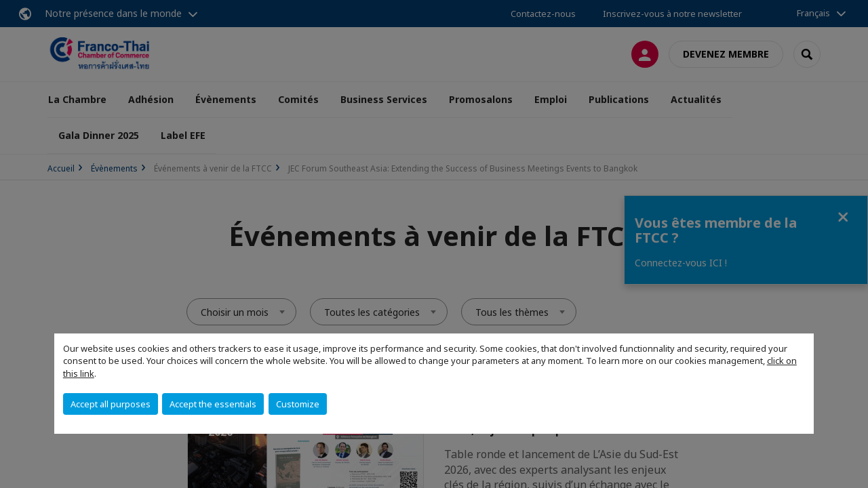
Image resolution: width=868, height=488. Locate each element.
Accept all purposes (111, 404)
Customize (298, 404)
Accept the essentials (213, 404)
